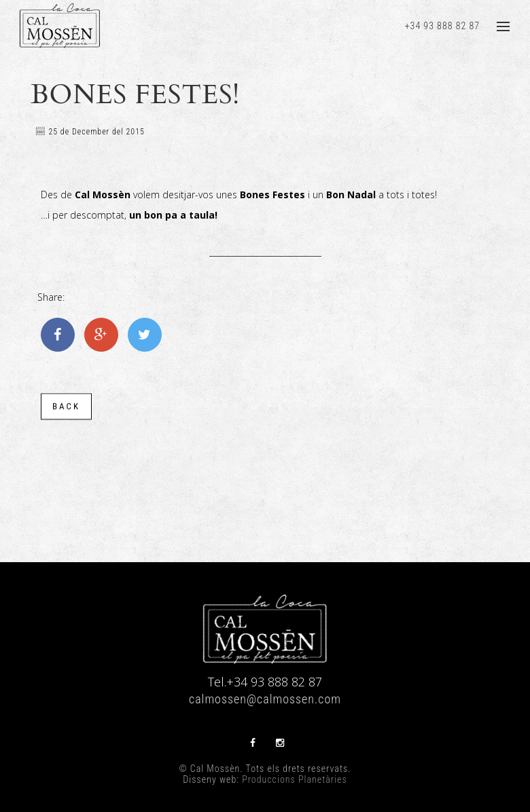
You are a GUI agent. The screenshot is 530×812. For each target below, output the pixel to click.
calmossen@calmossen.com (265, 699)
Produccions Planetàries (294, 779)
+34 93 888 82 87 (442, 26)
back (66, 408)
